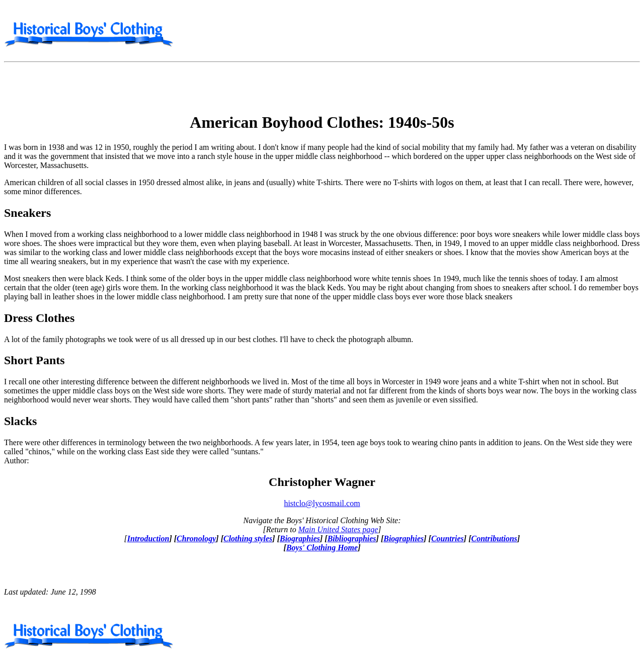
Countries (448, 538)
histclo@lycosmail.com (322, 503)
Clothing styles (248, 538)
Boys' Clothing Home (322, 548)
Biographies (300, 538)
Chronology (196, 538)
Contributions (494, 538)
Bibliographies (352, 538)
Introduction (148, 538)
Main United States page (338, 529)
